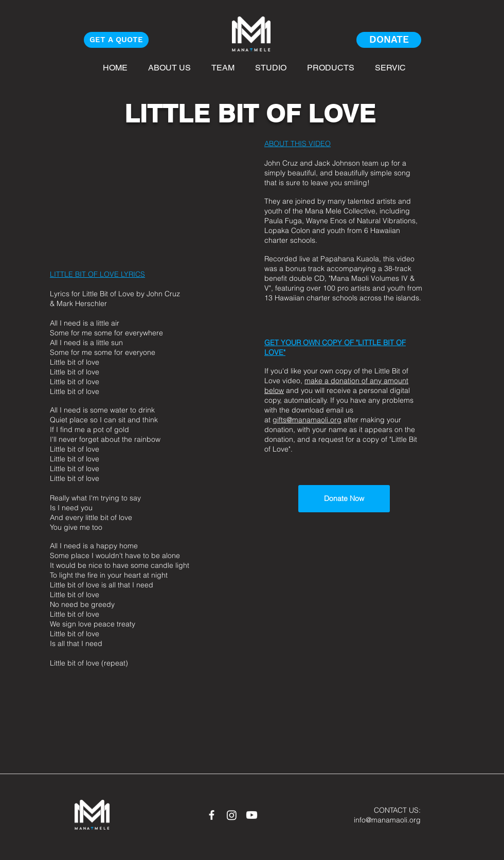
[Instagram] (232, 815)
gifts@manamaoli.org (307, 420)
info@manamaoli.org (387, 820)
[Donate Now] (344, 499)
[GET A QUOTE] (116, 40)
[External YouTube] (141, 196)
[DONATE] (389, 40)
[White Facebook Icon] (212, 815)
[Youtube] (252, 815)
